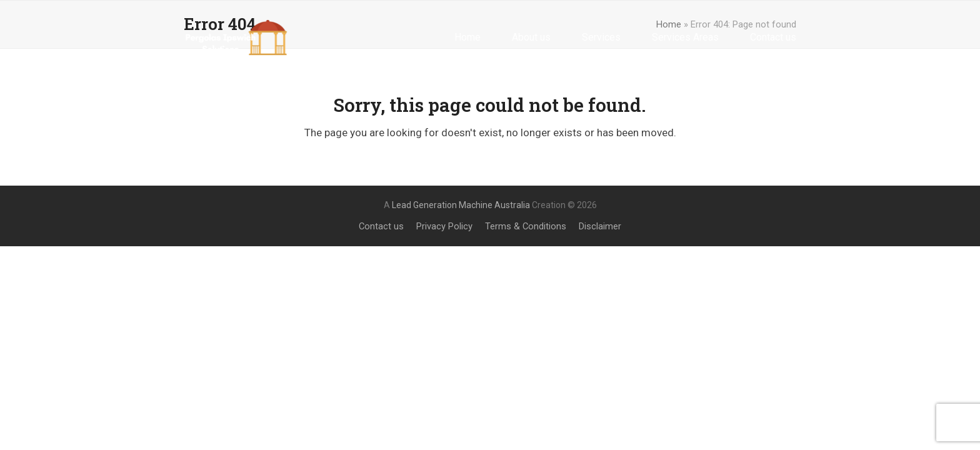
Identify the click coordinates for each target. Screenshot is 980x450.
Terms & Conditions (526, 226)
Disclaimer (600, 226)
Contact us (381, 226)
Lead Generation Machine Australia (461, 205)
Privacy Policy (444, 226)
